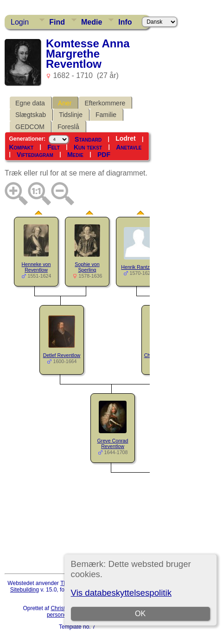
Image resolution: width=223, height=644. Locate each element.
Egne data (30, 103)
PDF (104, 155)
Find (57, 22)
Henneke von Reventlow (36, 267)
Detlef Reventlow (62, 355)
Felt (54, 147)
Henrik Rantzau (138, 267)
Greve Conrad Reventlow (113, 444)
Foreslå (68, 127)
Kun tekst (88, 147)
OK (140, 614)
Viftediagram (35, 155)
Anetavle (129, 147)
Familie (106, 115)
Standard (88, 139)
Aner (65, 103)
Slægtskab (31, 115)
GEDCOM (30, 127)
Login (20, 22)
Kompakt (21, 147)
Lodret (126, 138)
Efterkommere (105, 103)
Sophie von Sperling (87, 267)
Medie (92, 22)
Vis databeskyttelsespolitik (121, 593)
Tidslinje (71, 115)
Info (125, 22)
